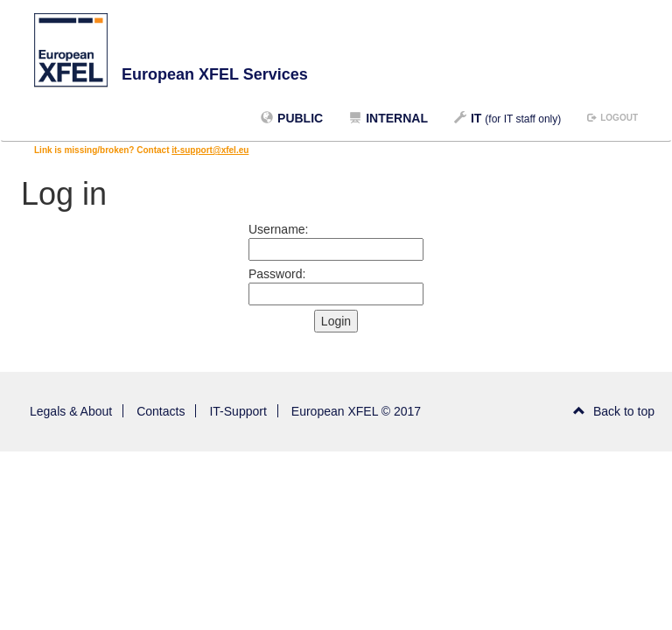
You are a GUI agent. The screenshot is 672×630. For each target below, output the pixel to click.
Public (292, 118)
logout (612, 118)
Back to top (614, 411)
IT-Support (238, 411)
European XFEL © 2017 (356, 411)
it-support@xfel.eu (210, 150)
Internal (388, 118)
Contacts (161, 411)
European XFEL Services (215, 74)
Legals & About (71, 411)
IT (507, 118)
